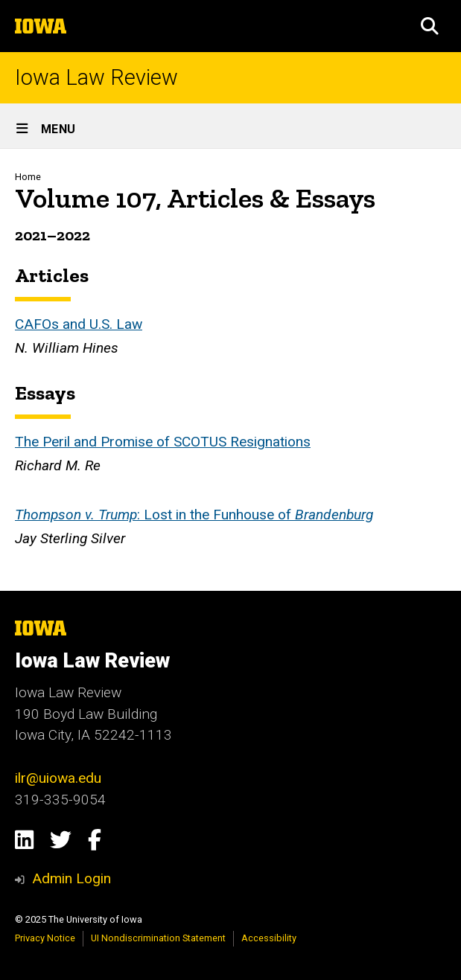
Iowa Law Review (96, 78)
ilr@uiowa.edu (58, 778)
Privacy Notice (45, 938)
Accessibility (269, 938)
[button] (430, 26)
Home (28, 177)
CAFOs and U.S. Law (79, 323)
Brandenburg (334, 514)
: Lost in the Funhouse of (216, 514)
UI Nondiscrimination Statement (158, 938)
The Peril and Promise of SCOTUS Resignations (163, 441)
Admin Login (71, 878)
